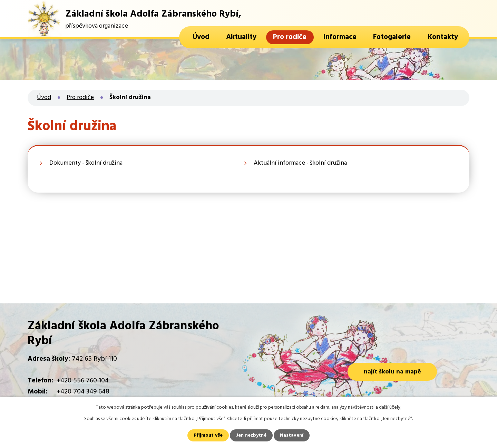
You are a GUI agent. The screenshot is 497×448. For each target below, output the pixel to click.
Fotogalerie (392, 37)
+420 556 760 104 (83, 381)
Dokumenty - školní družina (86, 163)
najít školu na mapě (392, 372)
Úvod (201, 37)
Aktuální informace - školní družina (300, 163)
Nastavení (292, 435)
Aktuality (241, 37)
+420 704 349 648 (83, 392)
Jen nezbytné (251, 435)
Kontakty (443, 37)
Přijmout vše (208, 435)
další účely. (390, 407)
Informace (340, 37)
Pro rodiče (290, 37)
